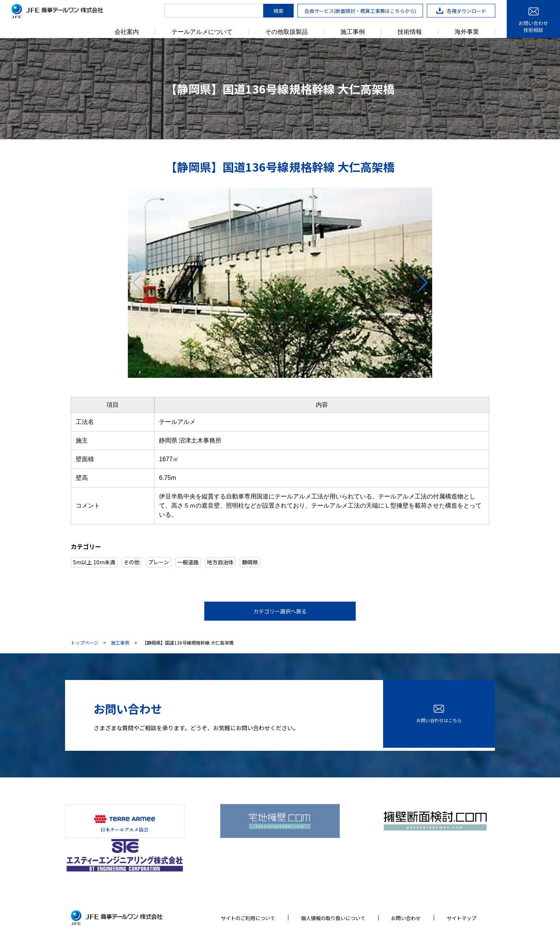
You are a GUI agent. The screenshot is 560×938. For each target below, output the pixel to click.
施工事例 (353, 32)
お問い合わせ (406, 879)
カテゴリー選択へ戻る (280, 611)
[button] (423, 283)
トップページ (84, 643)
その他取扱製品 (286, 32)
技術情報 (410, 32)
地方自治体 (220, 562)
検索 (278, 11)
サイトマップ (461, 879)
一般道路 (188, 562)
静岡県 (250, 562)
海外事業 (467, 32)
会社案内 (127, 32)
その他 (132, 562)
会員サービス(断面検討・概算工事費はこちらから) (360, 11)
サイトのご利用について (248, 879)
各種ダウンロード (461, 11)
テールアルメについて (202, 32)
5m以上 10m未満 (94, 562)
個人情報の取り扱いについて (333, 879)
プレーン (158, 562)
